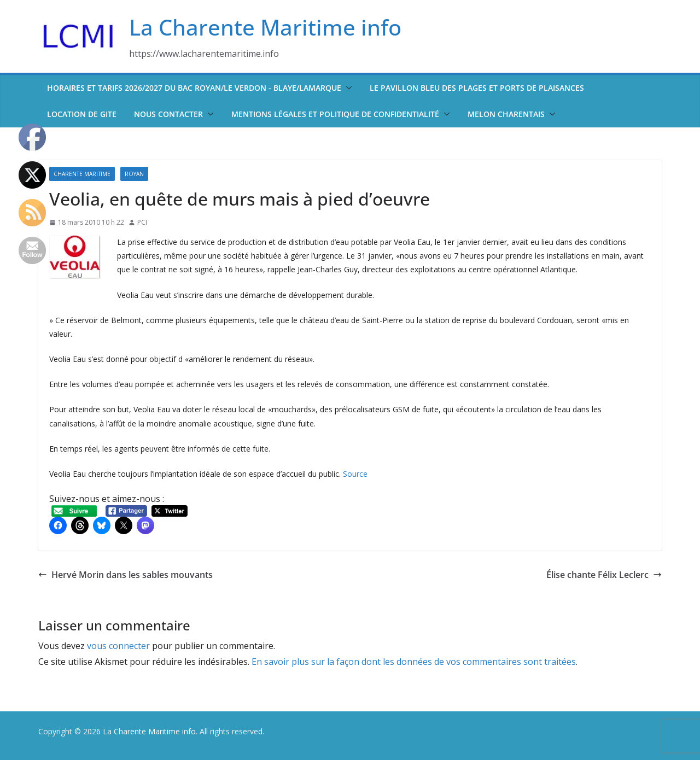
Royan (134, 174)
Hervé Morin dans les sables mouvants (126, 575)
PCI (142, 222)
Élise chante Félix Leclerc (604, 575)
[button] (347, 88)
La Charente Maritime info (265, 27)
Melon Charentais (506, 114)
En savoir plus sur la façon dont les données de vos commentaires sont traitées (414, 662)
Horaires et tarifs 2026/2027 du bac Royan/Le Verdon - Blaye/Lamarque (194, 88)
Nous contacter (168, 114)
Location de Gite (82, 114)
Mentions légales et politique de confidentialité (335, 114)
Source (355, 474)
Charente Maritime (82, 174)
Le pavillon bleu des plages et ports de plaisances (477, 88)
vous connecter (118, 646)
